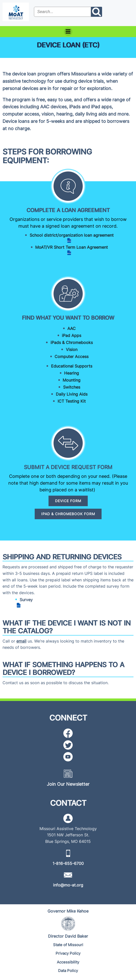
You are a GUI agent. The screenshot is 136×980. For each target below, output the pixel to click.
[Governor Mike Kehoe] (68, 911)
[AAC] (68, 328)
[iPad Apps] (68, 335)
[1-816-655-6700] (68, 863)
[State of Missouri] (68, 945)
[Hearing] (68, 373)
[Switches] (68, 387)
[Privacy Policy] (68, 954)
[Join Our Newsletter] (68, 784)
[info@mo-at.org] (68, 885)
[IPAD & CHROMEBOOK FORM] (68, 514)
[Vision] (68, 349)
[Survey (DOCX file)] (18, 603)
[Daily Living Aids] (68, 394)
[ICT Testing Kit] (68, 401)
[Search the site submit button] (97, 12)
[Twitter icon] (68, 745)
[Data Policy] (68, 971)
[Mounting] (68, 380)
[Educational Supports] (68, 366)
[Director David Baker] (68, 936)
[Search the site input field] (62, 12)
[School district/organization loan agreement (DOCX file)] (68, 238)
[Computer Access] (68, 357)
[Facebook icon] (68, 733)
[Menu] (68, 32)
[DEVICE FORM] (68, 501)
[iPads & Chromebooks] (68, 342)
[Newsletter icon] (68, 774)
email (21, 641)
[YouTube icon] (68, 757)
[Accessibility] (68, 962)
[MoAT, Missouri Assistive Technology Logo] (16, 12)
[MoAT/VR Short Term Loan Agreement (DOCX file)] (68, 250)
